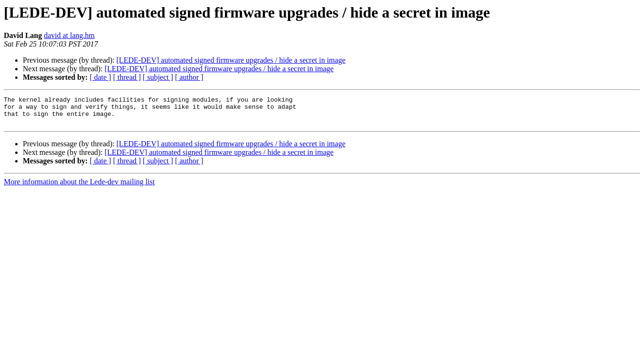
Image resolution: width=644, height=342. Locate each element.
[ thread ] (127, 77)
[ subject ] (158, 77)
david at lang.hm (69, 35)
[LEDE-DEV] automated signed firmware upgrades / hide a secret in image (231, 60)
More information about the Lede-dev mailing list (79, 187)
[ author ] (189, 77)
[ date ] (100, 77)
